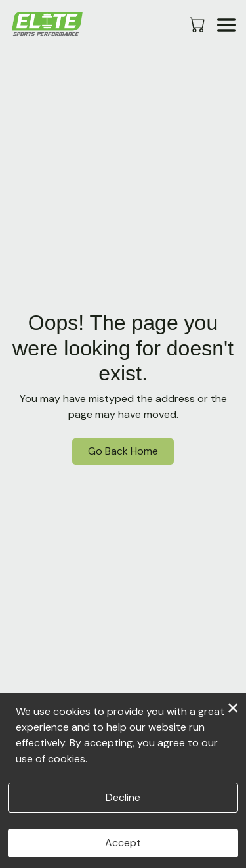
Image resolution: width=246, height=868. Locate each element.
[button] (198, 24)
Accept (123, 843)
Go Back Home (123, 451)
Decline (123, 797)
